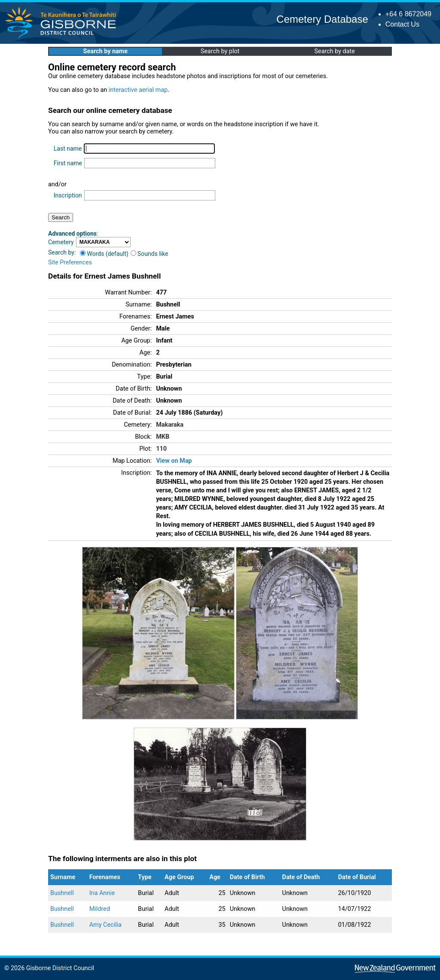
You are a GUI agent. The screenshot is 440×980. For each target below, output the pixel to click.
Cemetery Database (322, 19)
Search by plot (220, 51)
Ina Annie (102, 893)
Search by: (62, 252)
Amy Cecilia (105, 925)
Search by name (105, 51)
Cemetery (61, 242)
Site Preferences (70, 262)
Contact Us (402, 24)
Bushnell (62, 893)
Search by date (334, 51)
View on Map (174, 461)
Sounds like (150, 254)
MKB (163, 437)
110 (161, 449)
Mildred (100, 909)
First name (68, 163)
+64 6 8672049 (408, 14)
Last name (68, 149)
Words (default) (104, 254)
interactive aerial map (138, 90)
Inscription (68, 195)
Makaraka (170, 425)
